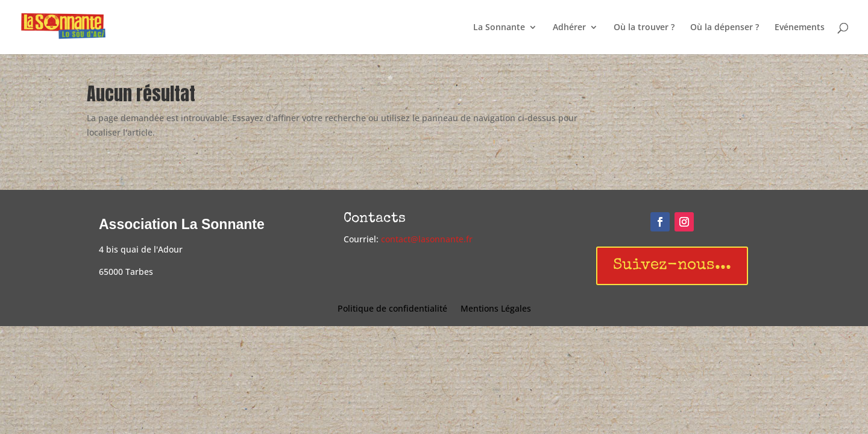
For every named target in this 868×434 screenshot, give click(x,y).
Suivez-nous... (672, 266)
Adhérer (569, 28)
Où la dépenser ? (725, 28)
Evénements (800, 28)
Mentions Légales (496, 309)
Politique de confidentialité (392, 309)
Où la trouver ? (644, 28)
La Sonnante (499, 28)
